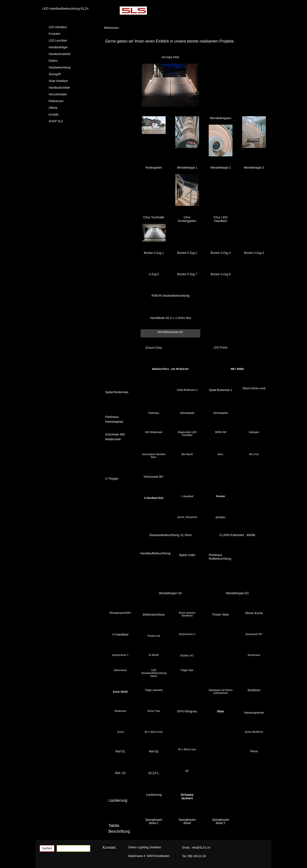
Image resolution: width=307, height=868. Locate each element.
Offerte (53, 108)
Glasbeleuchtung (60, 67)
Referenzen (56, 101)
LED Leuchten (58, 41)
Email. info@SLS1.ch (196, 848)
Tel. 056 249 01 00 (194, 856)
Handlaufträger (58, 47)
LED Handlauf (58, 27)
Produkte (55, 34)
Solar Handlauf (58, 81)
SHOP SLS (56, 121)
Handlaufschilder (60, 88)
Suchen (47, 848)
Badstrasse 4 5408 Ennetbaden (149, 856)
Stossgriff (55, 74)
